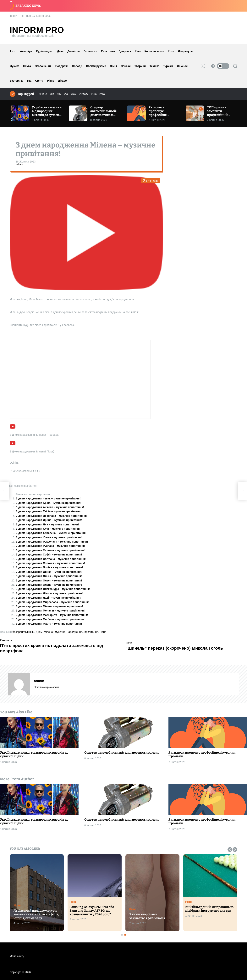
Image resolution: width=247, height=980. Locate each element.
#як (59, 94)
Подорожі (62, 66)
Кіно (138, 51)
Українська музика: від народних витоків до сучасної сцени (47, 113)
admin (19, 164)
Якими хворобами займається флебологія (147, 916)
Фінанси (182, 66)
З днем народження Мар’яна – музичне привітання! (50, 619)
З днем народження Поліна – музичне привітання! (49, 567)
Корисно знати (154, 51)
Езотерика (16, 81)
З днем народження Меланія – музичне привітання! (50, 611)
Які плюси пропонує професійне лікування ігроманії (158, 115)
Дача (60, 51)
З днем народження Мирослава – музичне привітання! (52, 602)
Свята (39, 81)
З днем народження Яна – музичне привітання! (47, 524)
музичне (60, 632)
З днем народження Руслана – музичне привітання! (50, 546)
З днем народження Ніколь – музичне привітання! (49, 593)
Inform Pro (37, 30)
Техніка (154, 66)
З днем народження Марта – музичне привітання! (49, 624)
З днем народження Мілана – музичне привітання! (49, 606)
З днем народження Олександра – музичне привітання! (53, 589)
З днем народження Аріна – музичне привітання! (49, 503)
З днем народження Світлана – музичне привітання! (51, 559)
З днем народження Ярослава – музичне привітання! (51, 516)
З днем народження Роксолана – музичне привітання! (52, 542)
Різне (51, 81)
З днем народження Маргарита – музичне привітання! (52, 615)
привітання (91, 632)
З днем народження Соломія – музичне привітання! (50, 563)
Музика (14, 66)
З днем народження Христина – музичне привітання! (51, 533)
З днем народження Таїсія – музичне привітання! (49, 511)
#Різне (43, 94)
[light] (219, 66)
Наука (27, 66)
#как (74, 94)
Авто (13, 51)
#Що (94, 94)
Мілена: (49, 632)
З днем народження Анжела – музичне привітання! (50, 507)
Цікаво (62, 81)
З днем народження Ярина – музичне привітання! (49, 520)
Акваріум (26, 51)
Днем (39, 632)
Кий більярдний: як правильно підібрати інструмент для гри (209, 909)
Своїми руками (96, 66)
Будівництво (45, 51)
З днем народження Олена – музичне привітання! (49, 585)
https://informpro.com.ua (46, 687)
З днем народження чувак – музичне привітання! (49, 498)
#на (52, 94)
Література (185, 51)
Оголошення (43, 66)
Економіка (90, 51)
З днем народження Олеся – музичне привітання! (49, 580)
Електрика (108, 51)
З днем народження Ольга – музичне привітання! (49, 576)
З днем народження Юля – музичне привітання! (48, 529)
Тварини (140, 66)
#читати (84, 94)
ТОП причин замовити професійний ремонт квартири (221, 113)
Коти (171, 51)
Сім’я (113, 66)
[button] (230, 850)
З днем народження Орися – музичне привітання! (49, 572)
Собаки (126, 66)
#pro (102, 94)
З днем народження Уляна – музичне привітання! (49, 537)
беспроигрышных (23, 632)
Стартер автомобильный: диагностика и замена (104, 113)
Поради (77, 66)
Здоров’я (125, 51)
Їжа (29, 81)
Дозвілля (74, 51)
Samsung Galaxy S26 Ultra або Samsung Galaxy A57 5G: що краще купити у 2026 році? (92, 911)
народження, (75, 632)
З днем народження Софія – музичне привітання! (49, 554)
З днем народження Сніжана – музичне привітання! (50, 550)
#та (66, 94)
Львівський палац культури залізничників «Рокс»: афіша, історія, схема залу (36, 914)
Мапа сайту (17, 956)
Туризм (168, 66)
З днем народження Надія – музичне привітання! (49, 598)
